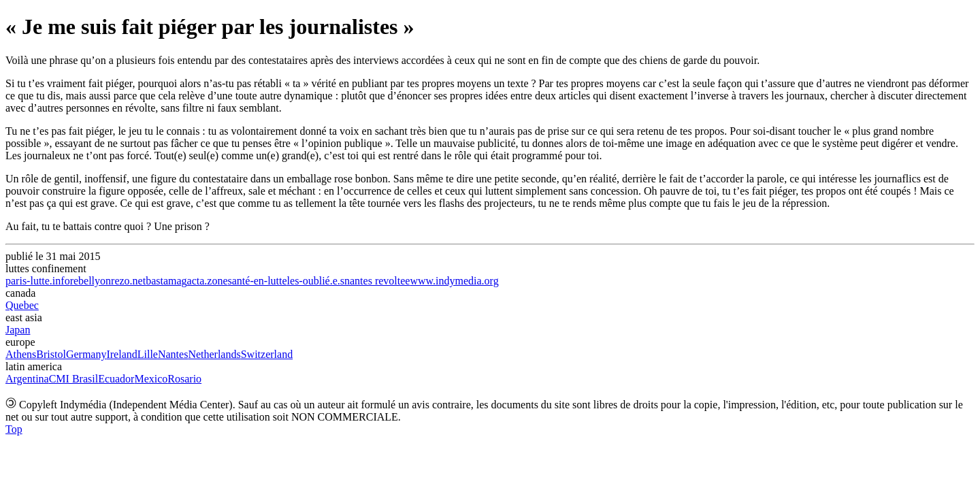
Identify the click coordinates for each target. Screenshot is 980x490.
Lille (148, 354)
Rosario (184, 379)
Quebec (22, 305)
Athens (21, 354)
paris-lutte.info (38, 281)
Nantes (173, 354)
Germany (86, 354)
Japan (18, 330)
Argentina (27, 379)
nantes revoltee (377, 281)
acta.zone (208, 281)
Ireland (121, 354)
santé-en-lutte (258, 281)
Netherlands (214, 354)
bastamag (166, 281)
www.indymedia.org (454, 281)
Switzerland (267, 354)
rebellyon (91, 281)
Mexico (151, 379)
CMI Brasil (73, 379)
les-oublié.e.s (316, 281)
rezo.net (128, 281)
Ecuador (116, 379)
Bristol (51, 354)
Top (14, 429)
